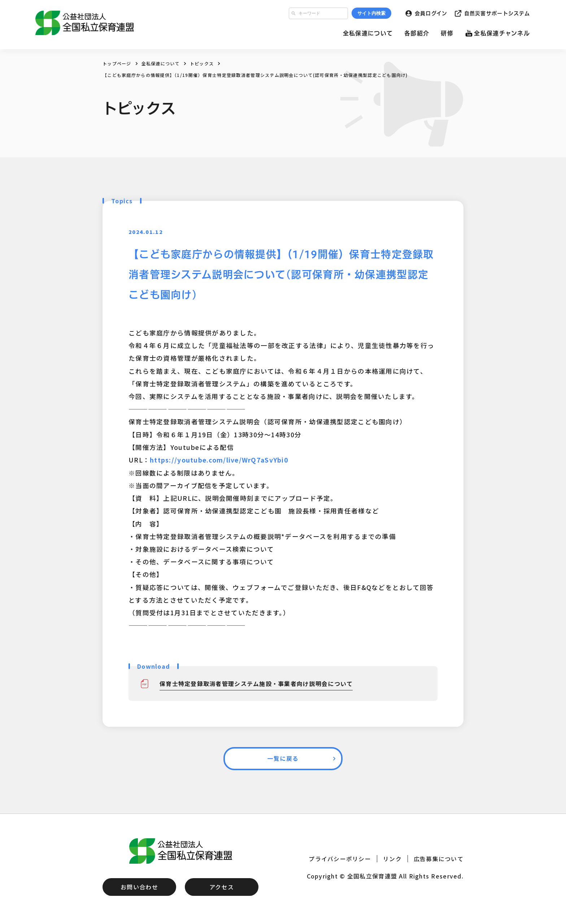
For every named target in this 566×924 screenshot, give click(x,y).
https (160, 460)
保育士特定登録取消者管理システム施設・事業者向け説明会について (256, 684)
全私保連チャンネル (502, 34)
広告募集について (439, 859)
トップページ (117, 63)
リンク (392, 859)
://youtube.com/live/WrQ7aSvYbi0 (229, 460)
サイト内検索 (371, 14)
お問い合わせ (139, 887)
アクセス (222, 887)
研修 (447, 34)
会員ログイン (431, 14)
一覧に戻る (283, 759)
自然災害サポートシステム (497, 14)
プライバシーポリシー (340, 859)
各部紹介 (417, 34)
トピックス (202, 63)
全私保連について (368, 34)
